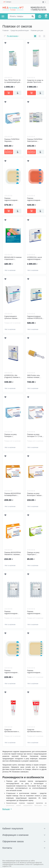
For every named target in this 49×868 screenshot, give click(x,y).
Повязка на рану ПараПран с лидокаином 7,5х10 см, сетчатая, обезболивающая (36, 553)
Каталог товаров (3, 16)
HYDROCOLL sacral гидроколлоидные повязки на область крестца (34, 258)
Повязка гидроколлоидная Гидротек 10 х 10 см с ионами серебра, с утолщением (35, 199)
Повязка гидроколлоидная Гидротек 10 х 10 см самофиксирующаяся (12, 672)
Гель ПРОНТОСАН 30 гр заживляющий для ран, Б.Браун (12, 81)
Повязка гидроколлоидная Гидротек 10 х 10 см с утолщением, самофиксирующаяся (12, 199)
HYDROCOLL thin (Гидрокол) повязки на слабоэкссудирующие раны (13, 376)
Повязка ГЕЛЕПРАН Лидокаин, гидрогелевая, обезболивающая (12, 140)
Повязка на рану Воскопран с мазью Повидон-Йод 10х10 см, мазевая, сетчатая (35, 494)
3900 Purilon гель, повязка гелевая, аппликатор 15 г (34, 376)
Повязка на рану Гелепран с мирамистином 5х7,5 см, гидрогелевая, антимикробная (12, 435)
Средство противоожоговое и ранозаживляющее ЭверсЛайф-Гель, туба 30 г (13, 731)
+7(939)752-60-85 (39, 10)
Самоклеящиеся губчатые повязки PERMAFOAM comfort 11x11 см (12, 317)
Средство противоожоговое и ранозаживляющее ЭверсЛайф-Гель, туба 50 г (36, 731)
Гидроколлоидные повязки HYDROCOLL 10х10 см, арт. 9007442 (36, 317)
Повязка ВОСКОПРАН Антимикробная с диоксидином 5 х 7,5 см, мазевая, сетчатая (13, 494)
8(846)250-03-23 (38, 8)
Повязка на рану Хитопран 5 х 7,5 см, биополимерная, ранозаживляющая (35, 435)
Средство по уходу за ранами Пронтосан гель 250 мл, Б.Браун (35, 81)
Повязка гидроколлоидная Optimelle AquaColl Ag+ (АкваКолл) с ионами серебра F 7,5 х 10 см (13, 613)
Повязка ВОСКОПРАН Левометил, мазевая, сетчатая (13, 553)
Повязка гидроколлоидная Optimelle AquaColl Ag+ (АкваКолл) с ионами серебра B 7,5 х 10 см (36, 613)
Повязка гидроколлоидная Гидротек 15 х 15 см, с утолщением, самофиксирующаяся (35, 672)
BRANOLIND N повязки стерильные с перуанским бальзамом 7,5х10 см (13, 258)
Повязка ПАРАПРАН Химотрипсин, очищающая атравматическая (35, 140)
